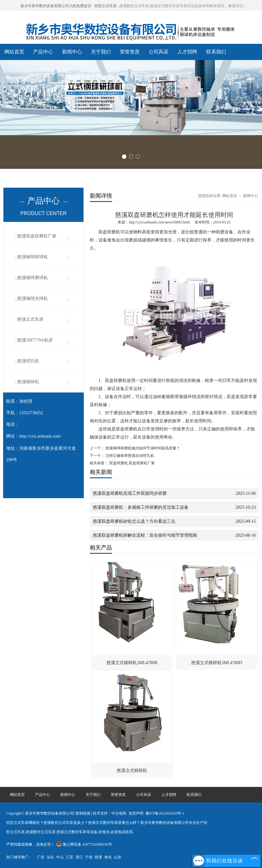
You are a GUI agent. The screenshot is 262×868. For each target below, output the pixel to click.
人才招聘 (187, 52)
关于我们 (101, 52)
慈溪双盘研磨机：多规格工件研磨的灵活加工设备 (141, 507)
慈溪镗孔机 (28, 361)
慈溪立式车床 (30, 319)
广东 (41, 857)
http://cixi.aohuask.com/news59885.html (159, 222)
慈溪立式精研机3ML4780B (132, 663)
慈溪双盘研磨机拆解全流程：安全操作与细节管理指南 (145, 535)
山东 (118, 857)
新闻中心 (72, 52)
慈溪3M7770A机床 (35, 340)
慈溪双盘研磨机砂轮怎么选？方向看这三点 (134, 521)
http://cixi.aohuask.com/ (40, 436)
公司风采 (159, 52)
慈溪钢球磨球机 (33, 278)
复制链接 (83, 813)
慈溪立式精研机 (132, 771)
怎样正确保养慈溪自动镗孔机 (129, 456)
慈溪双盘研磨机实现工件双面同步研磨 (130, 493)
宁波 (89, 857)
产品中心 (43, 52)
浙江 (79, 857)
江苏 (70, 857)
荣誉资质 (130, 52)
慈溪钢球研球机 (33, 257)
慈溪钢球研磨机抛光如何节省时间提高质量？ (142, 448)
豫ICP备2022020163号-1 (165, 813)
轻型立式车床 (106, 6)
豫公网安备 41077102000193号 (84, 844)
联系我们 (216, 52)
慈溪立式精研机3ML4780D (217, 663)
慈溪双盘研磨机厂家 (37, 236)
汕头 (50, 857)
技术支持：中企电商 (110, 813)
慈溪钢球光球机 (33, 299)
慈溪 (98, 857)
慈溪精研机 (28, 382)
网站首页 (14, 52)
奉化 (108, 857)
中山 (60, 857)
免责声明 (136, 813)
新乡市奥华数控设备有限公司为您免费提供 (56, 6)
